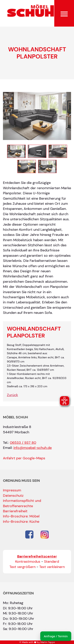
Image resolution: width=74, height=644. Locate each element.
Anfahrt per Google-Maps (24, 458)
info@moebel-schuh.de (33, 448)
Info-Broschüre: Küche (21, 522)
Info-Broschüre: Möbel (21, 516)
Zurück (12, 395)
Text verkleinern (52, 567)
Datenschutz (13, 496)
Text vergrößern (22, 567)
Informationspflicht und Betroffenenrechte (22, 503)
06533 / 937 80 (23, 443)
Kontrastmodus (28, 562)
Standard (52, 562)
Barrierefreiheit (15, 511)
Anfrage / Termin (56, 636)
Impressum (12, 490)
